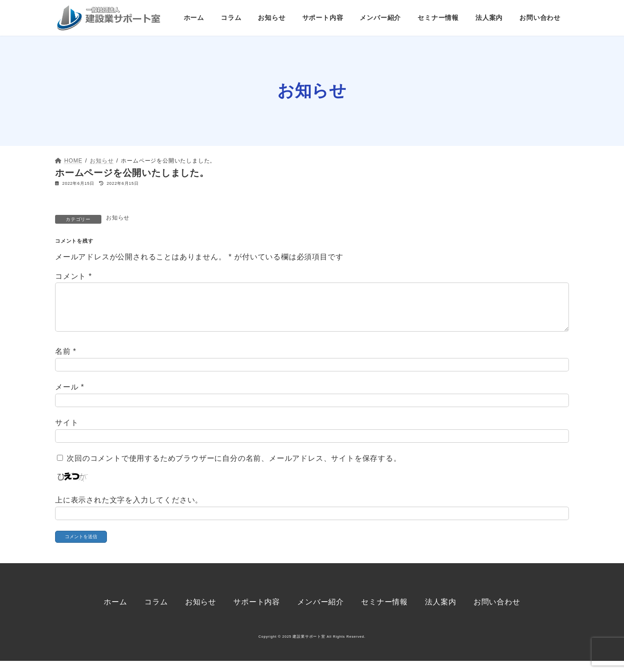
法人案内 (440, 613)
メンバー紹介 (321, 613)
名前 (66, 362)
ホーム (115, 613)
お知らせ (118, 218)
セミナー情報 (384, 613)
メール (70, 398)
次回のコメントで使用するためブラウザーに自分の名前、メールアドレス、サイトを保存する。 (234, 469)
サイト (67, 434)
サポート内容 (257, 613)
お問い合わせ (497, 613)
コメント (73, 276)
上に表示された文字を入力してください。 (129, 511)
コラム (156, 613)
